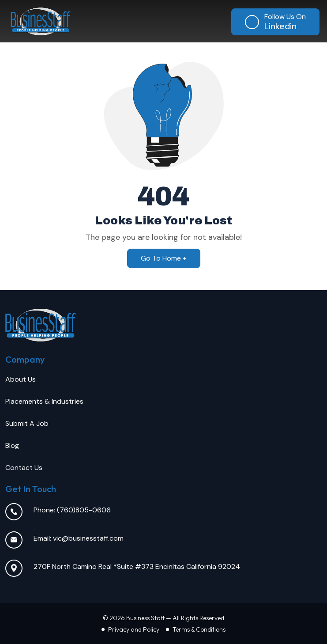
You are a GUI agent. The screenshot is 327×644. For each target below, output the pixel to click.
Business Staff (145, 618)
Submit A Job (27, 423)
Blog (12, 445)
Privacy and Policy (134, 629)
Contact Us (24, 468)
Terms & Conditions (199, 629)
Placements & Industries (44, 401)
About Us (21, 379)
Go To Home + (164, 258)
